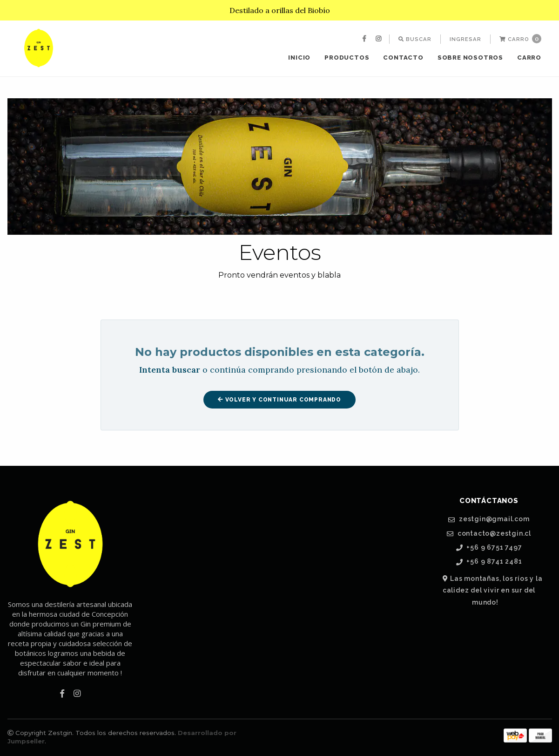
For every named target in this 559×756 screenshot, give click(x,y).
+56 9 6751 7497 (489, 548)
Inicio (299, 58)
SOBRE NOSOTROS (470, 58)
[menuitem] (365, 39)
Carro (520, 39)
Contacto (403, 58)
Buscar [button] (415, 39)
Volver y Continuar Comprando (279, 400)
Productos (347, 58)
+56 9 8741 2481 (489, 562)
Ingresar (465, 39)
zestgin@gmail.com (489, 519)
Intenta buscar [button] (170, 370)
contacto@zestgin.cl (489, 534)
